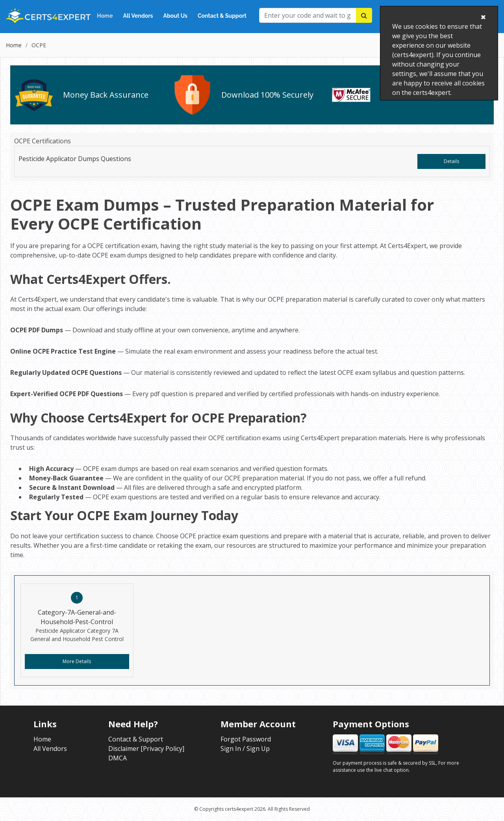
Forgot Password (246, 739)
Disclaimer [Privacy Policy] (146, 749)
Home (105, 16)
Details (451, 161)
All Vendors (138, 16)
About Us (175, 16)
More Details (77, 661)
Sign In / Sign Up (245, 749)
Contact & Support (222, 16)
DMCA (118, 758)
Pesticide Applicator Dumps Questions (75, 159)
